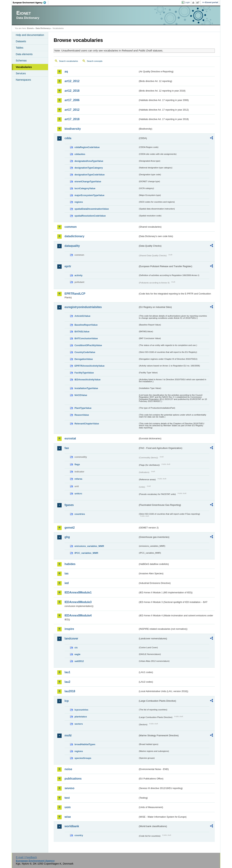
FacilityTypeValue (84, 373)
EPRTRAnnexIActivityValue (90, 366)
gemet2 (70, 528)
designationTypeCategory (89, 168)
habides (70, 564)
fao (67, 448)
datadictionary (74, 236)
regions (79, 202)
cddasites (80, 154)
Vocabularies (24, 67)
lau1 (67, 672)
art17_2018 (72, 119)
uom (68, 807)
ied (67, 583)
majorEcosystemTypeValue (89, 195)
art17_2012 (72, 110)
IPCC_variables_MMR (86, 553)
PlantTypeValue (83, 408)
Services (21, 73)
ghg (67, 537)
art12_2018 (72, 91)
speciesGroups (83, 758)
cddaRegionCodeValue (87, 147)
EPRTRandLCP (75, 294)
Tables (20, 48)
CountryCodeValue (85, 352)
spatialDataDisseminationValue (92, 209)
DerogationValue (84, 359)
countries (80, 514)
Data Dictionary (43, 28)
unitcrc (78, 494)
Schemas (21, 61)
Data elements (24, 54)
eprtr (68, 266)
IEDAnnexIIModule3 (78, 602)
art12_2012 (72, 81)
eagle (77, 654)
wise (68, 817)
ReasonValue (82, 415)
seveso (69, 788)
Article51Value (82, 316)
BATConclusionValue (86, 338)
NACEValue (81, 395)
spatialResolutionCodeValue (90, 216)
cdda (68, 138)
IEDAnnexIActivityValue (88, 380)
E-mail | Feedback (26, 857)
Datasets (21, 41)
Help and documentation (30, 35)
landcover (71, 638)
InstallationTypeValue (86, 388)
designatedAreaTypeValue (89, 161)
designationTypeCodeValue (90, 175)
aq (66, 71)
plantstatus (81, 717)
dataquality (72, 246)
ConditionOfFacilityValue (88, 345)
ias (67, 573)
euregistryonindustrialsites (83, 307)
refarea (78, 479)
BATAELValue (82, 332)
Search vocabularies (69, 61)
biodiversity (73, 129)
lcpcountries (81, 710)
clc (76, 648)
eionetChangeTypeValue (88, 181)
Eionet (30, 28)
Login (187, 2)
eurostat (70, 438)
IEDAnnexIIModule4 (78, 615)
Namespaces (23, 80)
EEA (31, 3)
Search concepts (95, 61)
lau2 (67, 682)
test (67, 798)
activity (78, 275)
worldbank (72, 826)
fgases (69, 505)
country (79, 835)
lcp (67, 701)
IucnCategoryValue (85, 188)
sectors (79, 724)
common (71, 227)
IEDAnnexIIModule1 (78, 592)
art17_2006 (72, 100)
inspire (69, 629)
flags (77, 464)
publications (73, 779)
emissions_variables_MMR (89, 546)
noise (68, 769)
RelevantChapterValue (87, 424)
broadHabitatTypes (85, 744)
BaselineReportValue (86, 325)
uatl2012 (79, 661)
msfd (68, 735)
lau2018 (70, 691)
